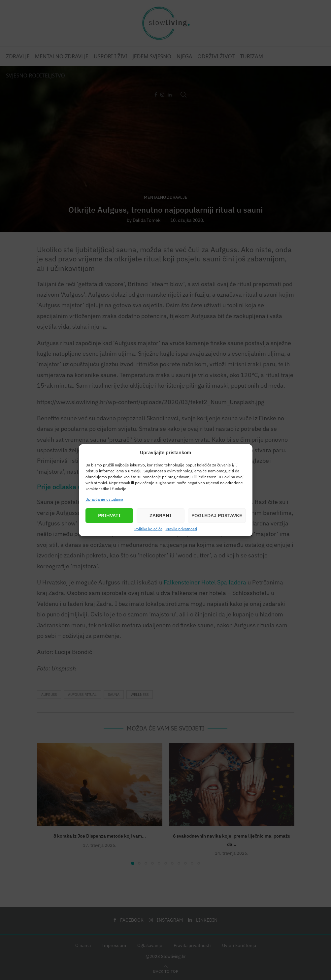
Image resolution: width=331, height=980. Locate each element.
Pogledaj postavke (217, 515)
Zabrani (160, 515)
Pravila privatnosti (181, 529)
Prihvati (109, 515)
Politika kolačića (148, 529)
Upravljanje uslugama (104, 499)
